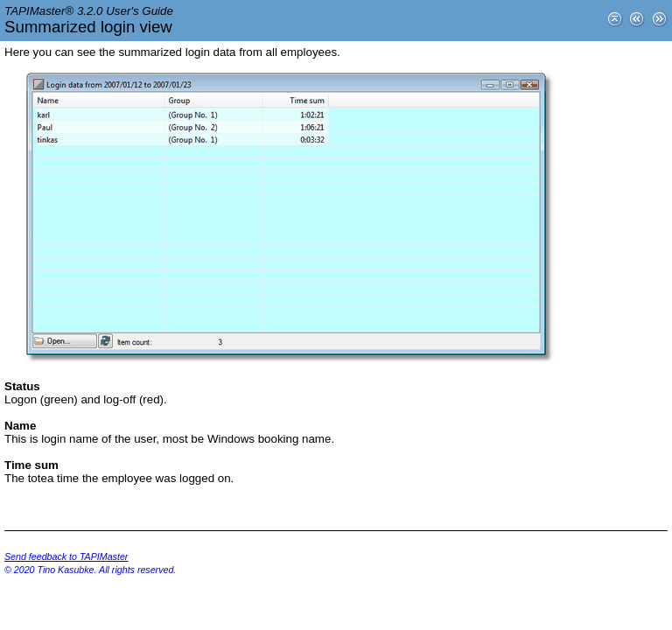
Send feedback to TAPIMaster (66, 556)
